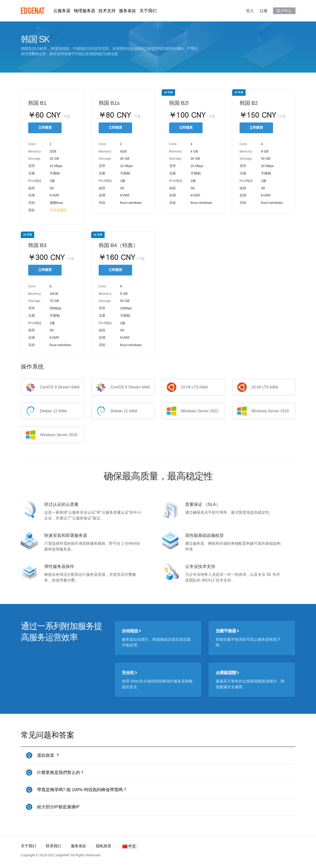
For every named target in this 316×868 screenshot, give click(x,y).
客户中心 (284, 11)
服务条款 (128, 11)
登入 (250, 11)
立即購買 (45, 128)
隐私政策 (104, 846)
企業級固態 (227, 673)
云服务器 (62, 11)
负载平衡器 (227, 631)
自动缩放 (131, 631)
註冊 (264, 11)
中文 (129, 846)
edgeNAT (33, 11)
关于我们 (148, 11)
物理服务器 (85, 11)
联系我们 (54, 846)
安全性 (129, 673)
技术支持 (107, 11)
